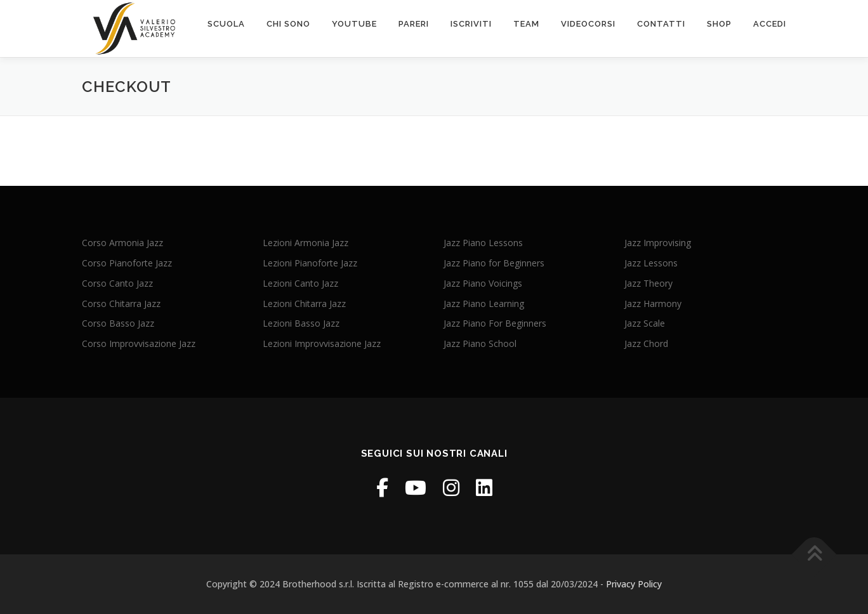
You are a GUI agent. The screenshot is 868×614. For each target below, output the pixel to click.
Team (526, 24)
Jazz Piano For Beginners (495, 323)
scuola (226, 24)
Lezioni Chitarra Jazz (304, 304)
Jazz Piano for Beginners (494, 263)
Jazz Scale (645, 323)
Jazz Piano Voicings (483, 283)
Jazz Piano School (480, 343)
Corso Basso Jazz (118, 323)
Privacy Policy (634, 584)
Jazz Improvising (658, 243)
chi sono (288, 24)
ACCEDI (770, 24)
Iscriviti (471, 24)
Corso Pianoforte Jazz (127, 263)
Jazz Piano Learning (484, 304)
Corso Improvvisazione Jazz (139, 343)
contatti (661, 24)
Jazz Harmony (653, 304)
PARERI (414, 24)
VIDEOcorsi (588, 24)
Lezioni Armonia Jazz (306, 243)
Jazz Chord (646, 343)
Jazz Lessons (651, 263)
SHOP (719, 24)
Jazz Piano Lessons (483, 243)
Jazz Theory (648, 283)
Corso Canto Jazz (117, 283)
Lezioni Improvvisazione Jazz (322, 343)
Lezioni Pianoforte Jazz (310, 263)
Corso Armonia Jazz (122, 243)
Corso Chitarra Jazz (121, 304)
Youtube (354, 24)
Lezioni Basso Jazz (301, 323)
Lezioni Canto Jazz (300, 283)
